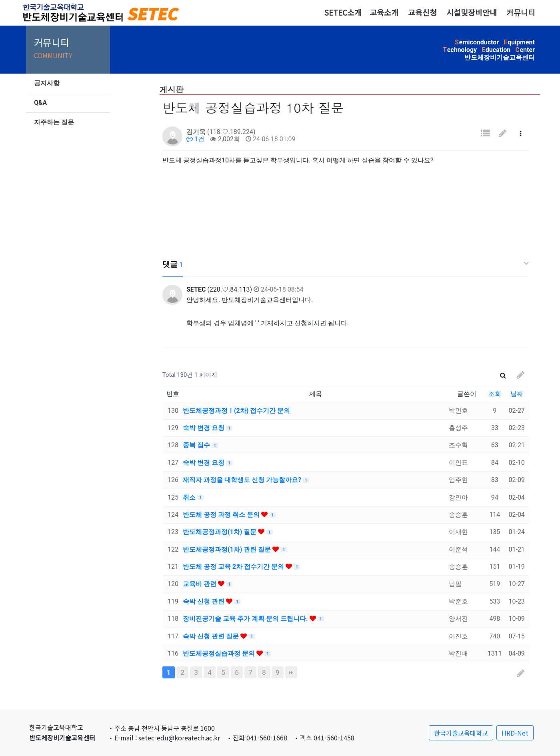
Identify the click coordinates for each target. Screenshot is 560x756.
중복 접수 (197, 445)
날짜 (517, 394)
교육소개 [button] (384, 12)
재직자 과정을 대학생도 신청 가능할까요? (243, 480)
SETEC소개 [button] (343, 12)
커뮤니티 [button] (521, 12)
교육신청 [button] (422, 12)
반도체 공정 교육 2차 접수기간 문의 (234, 567)
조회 (495, 394)
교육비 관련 (200, 584)
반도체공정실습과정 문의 (220, 653)
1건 (195, 139)
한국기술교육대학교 (461, 733)
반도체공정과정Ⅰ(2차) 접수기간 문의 (236, 411)
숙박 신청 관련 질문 (212, 636)
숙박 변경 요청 (204, 428)
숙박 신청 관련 (204, 601)
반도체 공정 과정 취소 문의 (222, 515)
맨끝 (291, 672)
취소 (190, 497)
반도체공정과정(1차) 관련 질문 (228, 549)
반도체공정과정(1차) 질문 (220, 532)
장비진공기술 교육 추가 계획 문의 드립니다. (246, 619)
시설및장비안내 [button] (472, 12)
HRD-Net (515, 733)
